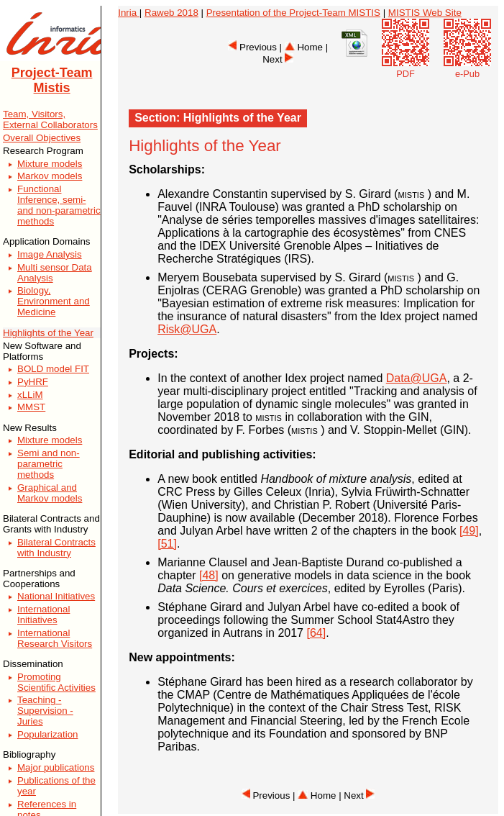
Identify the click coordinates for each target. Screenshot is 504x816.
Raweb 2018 (171, 13)
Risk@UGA (187, 329)
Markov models (50, 176)
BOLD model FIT (53, 369)
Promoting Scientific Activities (56, 682)
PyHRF (33, 382)
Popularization (47, 734)
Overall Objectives (42, 138)
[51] (167, 544)
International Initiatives (43, 615)
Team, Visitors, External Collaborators (50, 119)
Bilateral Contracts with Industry (56, 548)
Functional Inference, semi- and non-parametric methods (59, 205)
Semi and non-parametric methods (49, 464)
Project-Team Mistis (52, 80)
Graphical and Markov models (50, 493)
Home (304, 47)
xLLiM (30, 395)
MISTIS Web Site (425, 13)
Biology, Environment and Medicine (54, 301)
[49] (469, 531)
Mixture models (50, 164)
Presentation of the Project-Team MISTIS (293, 13)
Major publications (56, 767)
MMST (31, 407)
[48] (209, 575)
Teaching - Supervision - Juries (45, 711)
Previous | (256, 47)
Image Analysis (50, 254)
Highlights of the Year (48, 333)
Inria (129, 13)
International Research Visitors (55, 638)
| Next (357, 795)
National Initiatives (56, 596)
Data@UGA (417, 378)
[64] (316, 633)
